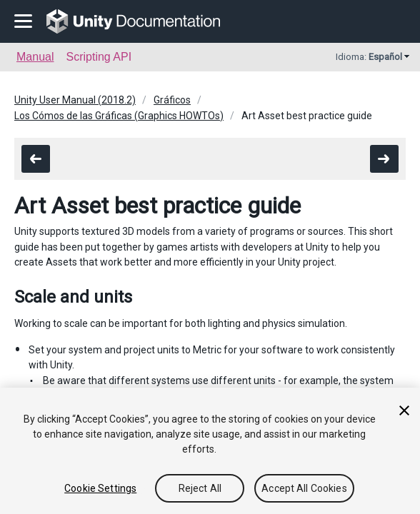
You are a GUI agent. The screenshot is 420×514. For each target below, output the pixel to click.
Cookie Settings (100, 488)
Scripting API (99, 57)
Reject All (200, 488)
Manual (35, 57)
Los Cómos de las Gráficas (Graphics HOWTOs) (119, 116)
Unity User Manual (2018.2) (75, 100)
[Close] (404, 410)
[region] (210, 451)
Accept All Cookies (304, 488)
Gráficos (172, 100)
